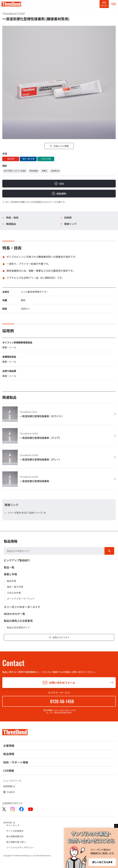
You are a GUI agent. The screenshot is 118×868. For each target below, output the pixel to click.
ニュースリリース (12, 781)
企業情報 (9, 746)
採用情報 (10, 786)
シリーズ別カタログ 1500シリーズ (27, 513)
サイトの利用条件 (15, 831)
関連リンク (70, 224)
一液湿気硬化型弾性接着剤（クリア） (41, 438)
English (11, 792)
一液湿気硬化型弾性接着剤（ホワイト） (42, 416)
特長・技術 (12, 218)
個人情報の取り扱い (16, 842)
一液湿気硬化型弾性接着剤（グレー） (41, 459)
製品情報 (11, 541)
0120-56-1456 (62, 701)
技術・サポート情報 (16, 762)
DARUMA (9, 822)
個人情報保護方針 (15, 836)
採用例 (68, 218)
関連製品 (11, 224)
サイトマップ (13, 825)
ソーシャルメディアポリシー (20, 847)
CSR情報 (9, 771)
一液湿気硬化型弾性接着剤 (34, 481)
